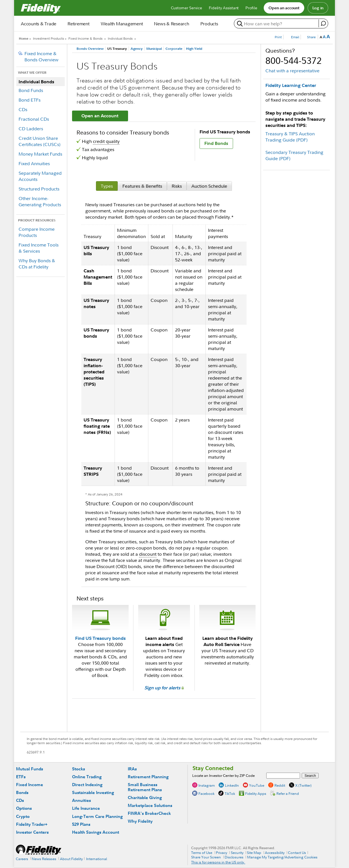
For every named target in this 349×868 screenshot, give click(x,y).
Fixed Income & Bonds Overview (42, 57)
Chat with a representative (292, 71)
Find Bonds (216, 143)
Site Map (254, 853)
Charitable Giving (145, 798)
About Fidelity (71, 859)
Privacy (222, 853)
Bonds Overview (90, 49)
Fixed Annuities (34, 163)
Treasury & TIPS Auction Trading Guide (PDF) (290, 137)
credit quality (106, 141)
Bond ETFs (30, 100)
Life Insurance (86, 808)
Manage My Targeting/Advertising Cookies (282, 857)
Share (311, 37)
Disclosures (234, 857)
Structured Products (39, 189)
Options (24, 808)
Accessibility (275, 853)
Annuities (81, 800)
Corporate (174, 49)
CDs (23, 109)
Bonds (22, 792)
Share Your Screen (206, 857)
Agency (137, 49)
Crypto (23, 816)
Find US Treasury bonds (100, 638)
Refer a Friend (288, 793)
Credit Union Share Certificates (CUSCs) (40, 141)
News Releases (44, 859)
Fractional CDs (34, 119)
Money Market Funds (40, 154)
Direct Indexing (87, 785)
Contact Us (297, 853)
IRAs (132, 769)
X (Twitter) (303, 785)
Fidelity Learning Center (291, 85)
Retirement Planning (148, 777)
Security (237, 853)
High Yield (194, 49)
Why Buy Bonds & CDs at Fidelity (37, 264)
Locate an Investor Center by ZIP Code (223, 775)
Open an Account (100, 116)
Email (295, 37)
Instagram (207, 785)
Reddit (280, 785)
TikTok (230, 793)
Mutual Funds (30, 769)
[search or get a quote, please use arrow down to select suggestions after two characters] (277, 24)
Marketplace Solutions (150, 805)
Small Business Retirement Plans (145, 787)
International (97, 859)
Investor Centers (32, 832)
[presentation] (107, 186)
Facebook (206, 793)
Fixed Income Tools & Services (39, 248)
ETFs (21, 777)
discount (148, 554)
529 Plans (81, 824)
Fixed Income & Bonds (85, 38)
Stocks (79, 769)
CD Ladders (31, 129)
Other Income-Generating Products (40, 201)
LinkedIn (232, 785)
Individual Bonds (120, 38)
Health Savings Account (96, 832)
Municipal (154, 49)
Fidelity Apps (256, 793)
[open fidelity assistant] (323, 23)
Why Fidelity (140, 821)
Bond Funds (31, 90)
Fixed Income (30, 785)
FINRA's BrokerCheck (149, 813)
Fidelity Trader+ (32, 824)
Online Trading (87, 777)
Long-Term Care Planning (97, 816)
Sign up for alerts (164, 688)
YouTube (257, 785)
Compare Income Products (37, 232)
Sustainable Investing (93, 792)
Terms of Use (202, 853)
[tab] (107, 186)
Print (278, 37)
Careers (22, 859)
